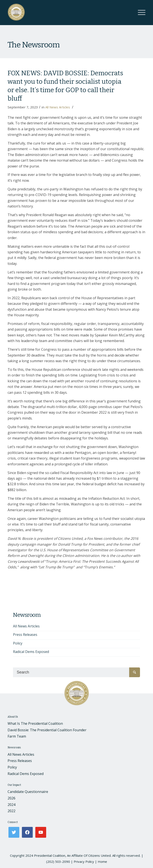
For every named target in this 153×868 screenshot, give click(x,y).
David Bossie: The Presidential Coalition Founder (47, 730)
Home (102, 862)
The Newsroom (34, 45)
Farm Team (17, 736)
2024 (11, 805)
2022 (11, 811)
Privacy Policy (84, 862)
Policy (18, 643)
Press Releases (25, 635)
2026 (11, 798)
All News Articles (58, 107)
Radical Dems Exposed (31, 652)
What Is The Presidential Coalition (35, 723)
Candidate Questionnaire (28, 792)
